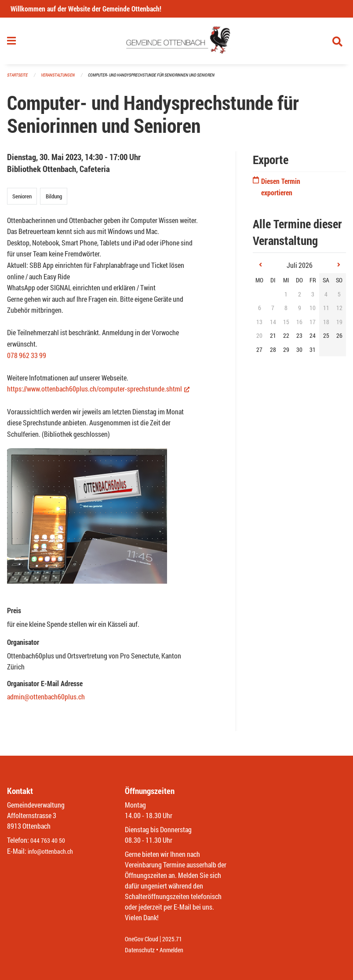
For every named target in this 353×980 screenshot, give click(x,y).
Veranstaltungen (62, 79)
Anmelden (178, 950)
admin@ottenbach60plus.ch (46, 700)
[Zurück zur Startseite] (176, 43)
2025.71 (178, 939)
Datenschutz (142, 950)
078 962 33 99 (27, 359)
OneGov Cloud (144, 939)
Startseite (18, 79)
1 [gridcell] (286, 298)
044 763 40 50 (50, 841)
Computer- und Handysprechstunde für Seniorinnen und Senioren (163, 79)
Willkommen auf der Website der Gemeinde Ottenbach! (86, 9)
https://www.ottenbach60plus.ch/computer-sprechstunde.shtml (98, 393)
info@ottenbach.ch (54, 851)
